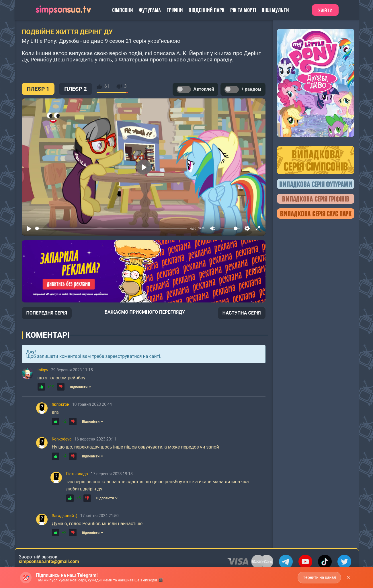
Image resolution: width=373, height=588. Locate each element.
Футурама (150, 10)
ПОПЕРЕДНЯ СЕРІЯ (47, 313)
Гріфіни (175, 10)
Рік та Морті (243, 10)
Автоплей (195, 89)
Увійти (325, 10)
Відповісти (81, 387)
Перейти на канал (319, 577)
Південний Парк (207, 10)
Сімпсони (123, 10)
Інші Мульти (275, 10)
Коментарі (48, 335)
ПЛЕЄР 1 (38, 89)
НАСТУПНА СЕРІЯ (242, 313)
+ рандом (243, 89)
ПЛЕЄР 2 (76, 89)
